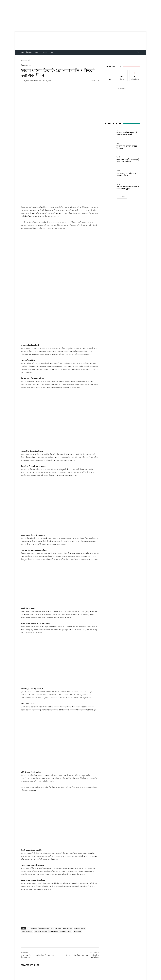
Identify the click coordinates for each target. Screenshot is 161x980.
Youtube (97, 966)
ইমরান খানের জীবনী (27, 878)
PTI (28, 875)
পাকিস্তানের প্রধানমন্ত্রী (66, 878)
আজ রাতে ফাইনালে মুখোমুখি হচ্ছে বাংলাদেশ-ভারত (34, 942)
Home (23, 60)
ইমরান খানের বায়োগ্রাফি (41, 878)
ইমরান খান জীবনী (44, 875)
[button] (138, 52)
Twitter (84, 966)
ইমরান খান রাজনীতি (80, 875)
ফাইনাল (33, 938)
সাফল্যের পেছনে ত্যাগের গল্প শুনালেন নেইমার (126, 174)
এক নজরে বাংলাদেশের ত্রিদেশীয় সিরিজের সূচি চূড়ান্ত (128, 188)
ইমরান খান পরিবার (56, 875)
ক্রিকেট (28, 60)
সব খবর (29, 66)
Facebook (70, 966)
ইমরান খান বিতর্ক (68, 875)
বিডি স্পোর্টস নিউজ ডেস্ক (34, 81)
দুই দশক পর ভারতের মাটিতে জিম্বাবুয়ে (60, 942)
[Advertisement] (67, 16)
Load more (122, 197)
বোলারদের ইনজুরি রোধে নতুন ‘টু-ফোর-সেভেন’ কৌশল (86, 942)
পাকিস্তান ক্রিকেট (54, 878)
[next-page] (26, 950)
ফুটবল (118, 171)
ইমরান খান (34, 875)
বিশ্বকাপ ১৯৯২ (77, 878)
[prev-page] (22, 950)
